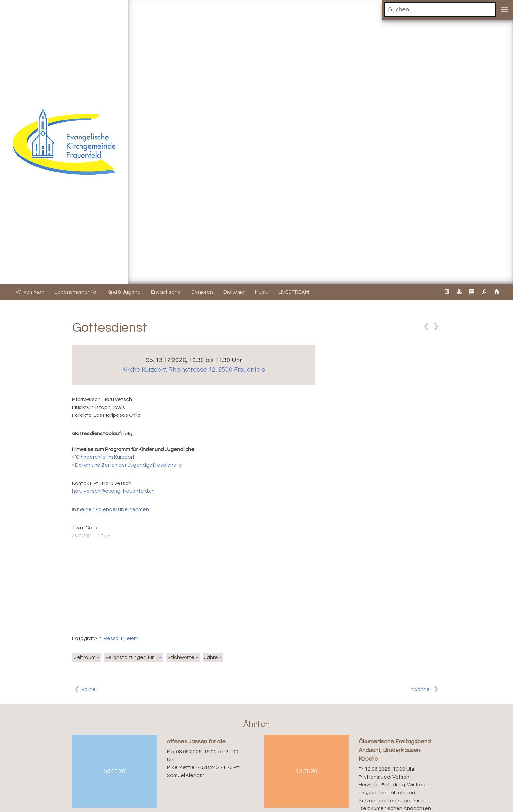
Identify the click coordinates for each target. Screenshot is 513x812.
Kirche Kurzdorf (194, 370)
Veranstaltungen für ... (132, 657)
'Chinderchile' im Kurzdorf (105, 457)
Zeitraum (85, 657)
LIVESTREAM (294, 292)
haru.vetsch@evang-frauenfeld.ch (113, 491)
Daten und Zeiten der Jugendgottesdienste (128, 465)
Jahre (211, 657)
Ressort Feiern (121, 638)
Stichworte (181, 657)
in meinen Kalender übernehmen (110, 509)
